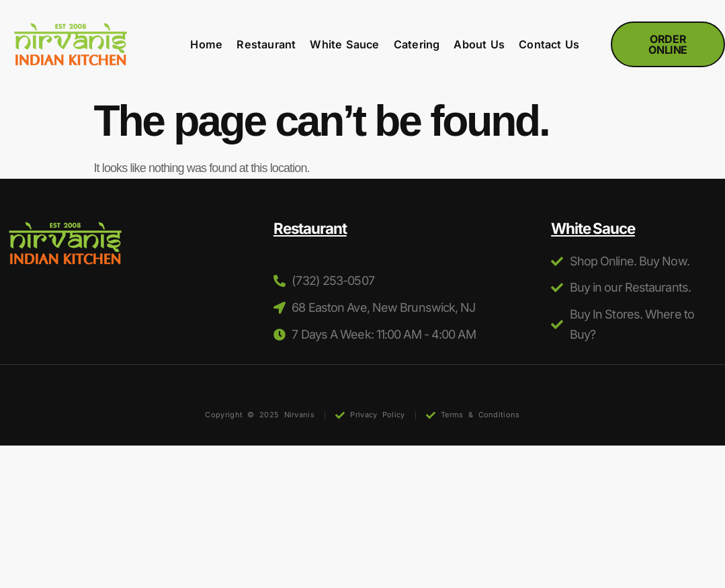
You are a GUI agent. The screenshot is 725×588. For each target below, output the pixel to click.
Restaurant (266, 45)
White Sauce (344, 45)
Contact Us (549, 45)
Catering (417, 45)
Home (206, 45)
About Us (479, 45)
